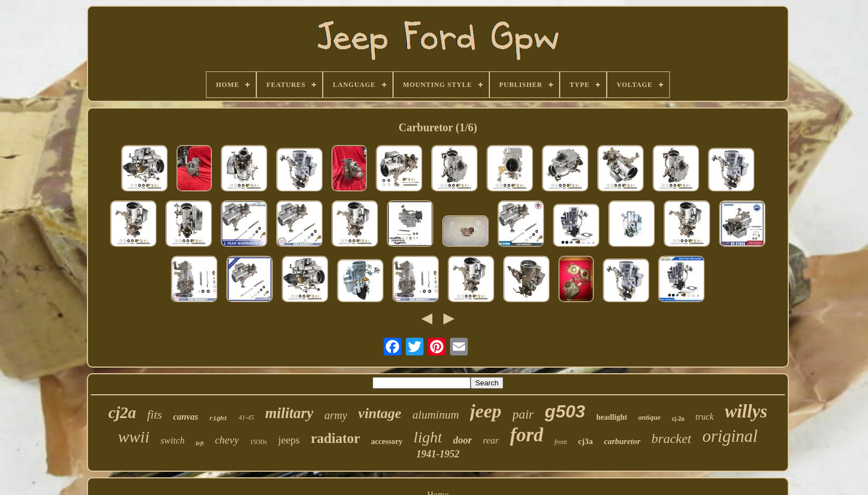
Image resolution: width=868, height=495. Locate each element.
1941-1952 (438, 454)
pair (523, 414)
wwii (134, 437)
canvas (186, 417)
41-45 (246, 417)
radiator (335, 438)
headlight (612, 417)
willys (746, 411)
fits (155, 414)
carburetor (622, 441)
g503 (565, 411)
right (218, 419)
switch (172, 440)
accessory (387, 442)
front (560, 442)
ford (526, 435)
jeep (486, 411)
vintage (380, 413)
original (730, 436)
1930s (258, 442)
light (428, 437)
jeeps (289, 440)
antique (649, 417)
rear (491, 440)
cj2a (122, 412)
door (462, 440)
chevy (227, 440)
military (289, 413)
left (200, 443)
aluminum (436, 415)
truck (704, 417)
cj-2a (678, 419)
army (336, 415)
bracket (671, 439)
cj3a (585, 441)
